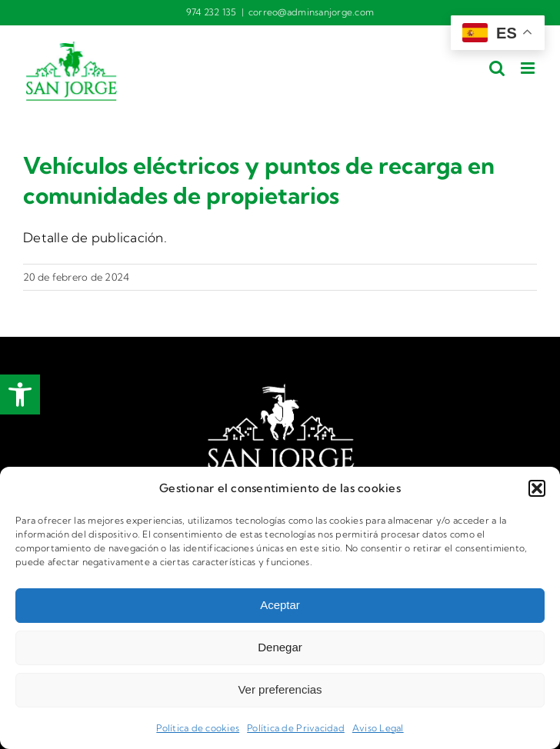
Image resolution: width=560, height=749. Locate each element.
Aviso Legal (378, 728)
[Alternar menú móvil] (529, 68)
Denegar (280, 647)
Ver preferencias (280, 689)
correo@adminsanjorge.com (311, 12)
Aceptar (280, 605)
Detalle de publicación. (95, 237)
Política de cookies (198, 728)
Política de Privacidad (296, 728)
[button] (20, 394)
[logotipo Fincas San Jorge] (280, 389)
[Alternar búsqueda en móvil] (497, 68)
